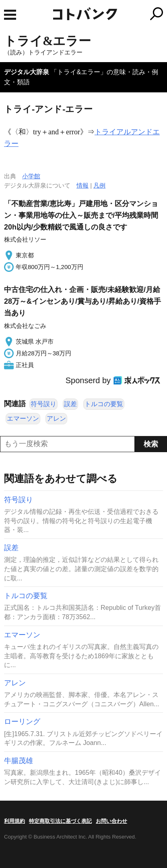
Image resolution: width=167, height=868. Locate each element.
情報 (82, 185)
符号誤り (43, 404)
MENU (10, 15)
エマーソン (23, 418)
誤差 (70, 404)
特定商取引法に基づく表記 (60, 821)
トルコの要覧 (104, 404)
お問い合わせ (111, 821)
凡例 (99, 185)
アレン (56, 418)
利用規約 (14, 821)
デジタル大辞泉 (27, 72)
